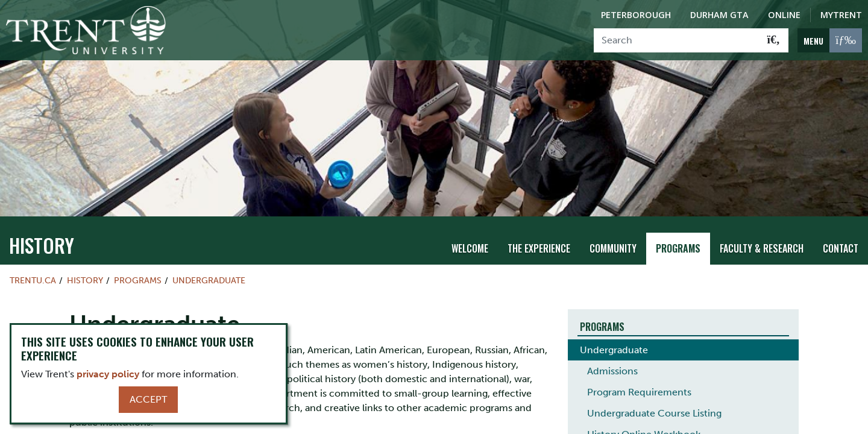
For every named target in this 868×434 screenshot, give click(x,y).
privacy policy (108, 374)
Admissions (612, 354)
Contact (841, 232)
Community (613, 232)
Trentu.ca (33, 263)
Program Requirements (639, 375)
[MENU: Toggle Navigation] (830, 40)
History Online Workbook (644, 417)
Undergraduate (209, 263)
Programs (678, 232)
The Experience (539, 232)
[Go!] (774, 40)
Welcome (470, 232)
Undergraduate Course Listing (654, 396)
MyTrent (841, 15)
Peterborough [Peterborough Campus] (636, 15)
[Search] (677, 40)
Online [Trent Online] (784, 15)
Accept (148, 399)
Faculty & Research (762, 232)
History (42, 228)
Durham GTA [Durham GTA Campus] (719, 15)
